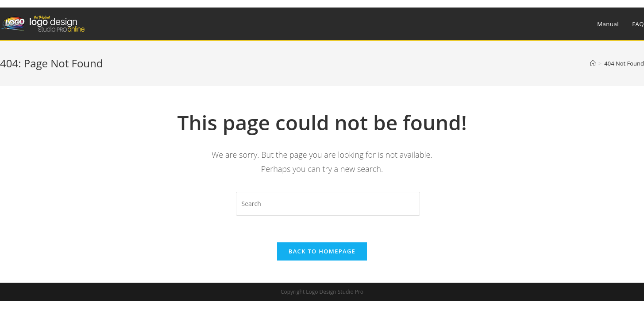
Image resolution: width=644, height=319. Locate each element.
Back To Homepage (322, 251)
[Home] (593, 63)
